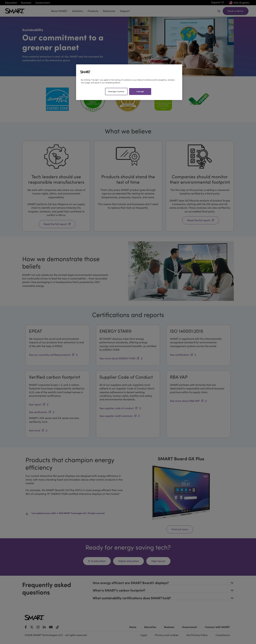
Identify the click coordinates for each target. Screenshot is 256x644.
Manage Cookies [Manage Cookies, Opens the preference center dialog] (116, 91)
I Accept (140, 91)
